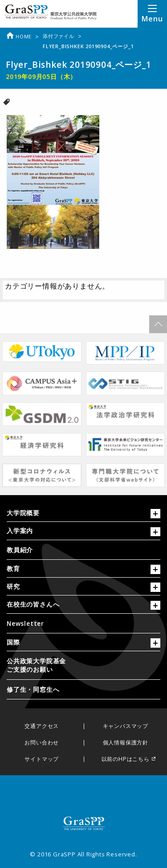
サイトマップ (42, 759)
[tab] (83, 515)
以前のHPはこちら (126, 759)
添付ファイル (59, 36)
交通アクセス (42, 726)
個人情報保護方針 (126, 743)
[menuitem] (83, 550)
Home (19, 36)
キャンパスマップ (126, 726)
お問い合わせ (42, 743)
